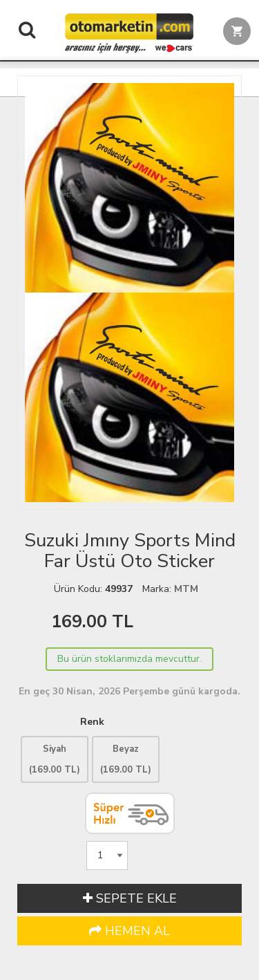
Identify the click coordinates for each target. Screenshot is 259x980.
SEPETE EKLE (130, 898)
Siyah (55, 759)
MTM (186, 589)
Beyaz (126, 759)
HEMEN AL (129, 931)
